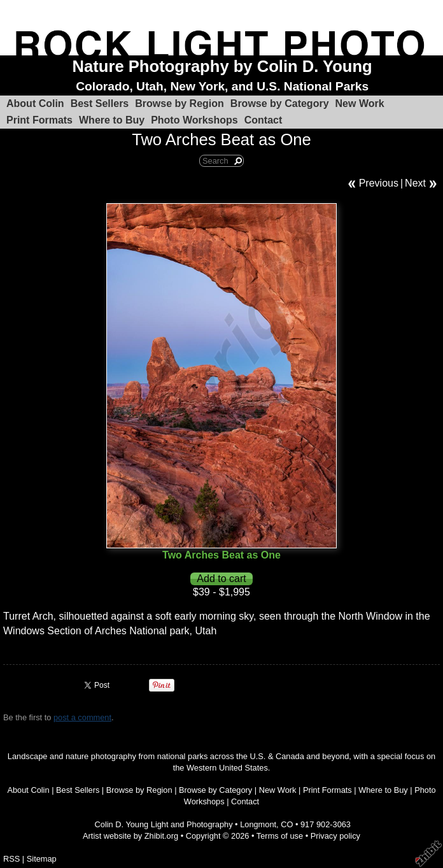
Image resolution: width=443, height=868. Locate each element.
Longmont (258, 824)
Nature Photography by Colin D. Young (222, 66)
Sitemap (42, 859)
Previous (379, 183)
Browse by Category (280, 103)
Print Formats (39, 120)
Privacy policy (335, 836)
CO (287, 824)
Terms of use (280, 836)
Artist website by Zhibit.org (130, 836)
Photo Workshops (194, 120)
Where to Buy (112, 120)
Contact (264, 120)
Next (415, 183)
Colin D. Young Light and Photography (164, 824)
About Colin (35, 103)
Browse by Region (179, 103)
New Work (360, 103)
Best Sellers (100, 103)
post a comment (82, 717)
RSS (11, 859)
